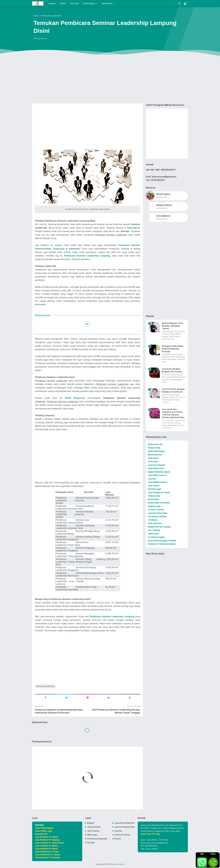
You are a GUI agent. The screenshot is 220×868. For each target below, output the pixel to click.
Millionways (92, 835)
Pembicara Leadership (46, 686)
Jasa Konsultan (94, 827)
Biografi (91, 823)
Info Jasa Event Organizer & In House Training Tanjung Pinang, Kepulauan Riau (173, 413)
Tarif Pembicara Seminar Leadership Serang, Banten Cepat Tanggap (116, 711)
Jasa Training (93, 831)
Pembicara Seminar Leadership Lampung (87, 256)
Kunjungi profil (162, 197)
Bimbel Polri (107, 4)
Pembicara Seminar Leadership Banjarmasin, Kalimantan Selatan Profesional (59, 711)
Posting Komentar (40, 39)
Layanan (52, 4)
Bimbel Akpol (89, 4)
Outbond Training (122, 835)
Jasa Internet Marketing (124, 823)
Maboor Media (119, 864)
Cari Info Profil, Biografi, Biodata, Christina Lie (173, 390)
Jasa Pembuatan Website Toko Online (124, 827)
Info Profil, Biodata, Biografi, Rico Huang (172, 370)
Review (118, 839)
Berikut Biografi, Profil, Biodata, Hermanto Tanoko (173, 326)
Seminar (91, 843)
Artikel (63, 4)
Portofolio (74, 4)
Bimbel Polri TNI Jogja (150, 834)
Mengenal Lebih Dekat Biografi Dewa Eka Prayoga (173, 349)
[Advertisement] (110, 80)
